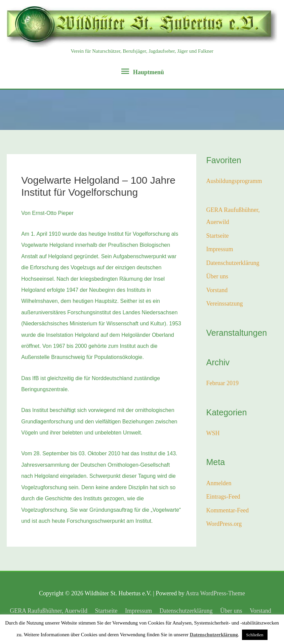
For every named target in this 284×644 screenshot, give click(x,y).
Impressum (220, 249)
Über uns (217, 276)
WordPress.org (224, 524)
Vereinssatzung (225, 304)
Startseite (218, 236)
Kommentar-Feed (228, 510)
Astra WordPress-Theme (215, 593)
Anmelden (219, 483)
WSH (213, 433)
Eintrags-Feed (223, 497)
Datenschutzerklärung (233, 263)
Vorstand (217, 290)
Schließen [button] (255, 635)
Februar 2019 (222, 383)
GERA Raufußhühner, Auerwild (49, 611)
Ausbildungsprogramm (234, 181)
